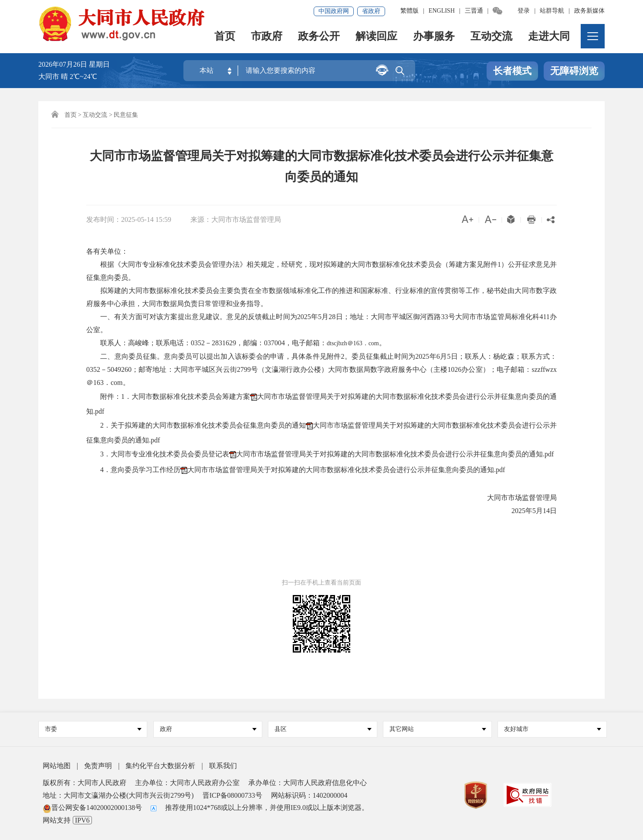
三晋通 (474, 11)
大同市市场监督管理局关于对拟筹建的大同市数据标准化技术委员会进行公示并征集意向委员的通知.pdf (395, 454)
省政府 (371, 11)
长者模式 (512, 71)
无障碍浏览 (574, 71)
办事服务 (434, 37)
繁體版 (409, 11)
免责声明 (98, 766)
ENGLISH (442, 11)
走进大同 (549, 37)
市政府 (267, 37)
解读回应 (376, 37)
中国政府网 (334, 11)
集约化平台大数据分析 (160, 766)
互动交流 (491, 37)
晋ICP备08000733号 (232, 795)
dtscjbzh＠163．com (353, 343)
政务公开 (319, 37)
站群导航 (552, 11)
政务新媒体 (589, 11)
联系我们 (223, 766)
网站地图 (57, 766)
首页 (225, 37)
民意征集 (126, 115)
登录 (524, 11)
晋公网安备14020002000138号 (92, 808)
